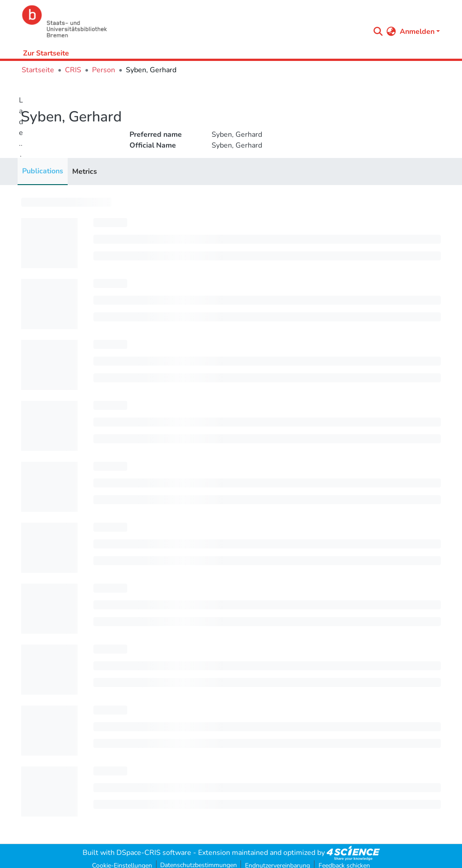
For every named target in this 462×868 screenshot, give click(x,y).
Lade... (21, 127)
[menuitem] (391, 32)
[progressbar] (66, 202)
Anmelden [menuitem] (417, 32)
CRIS (73, 70)
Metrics (85, 172)
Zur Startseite (46, 53)
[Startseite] (193, 21)
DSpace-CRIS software (154, 853)
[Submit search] (378, 32)
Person (104, 70)
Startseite (38, 70)
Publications (43, 171)
